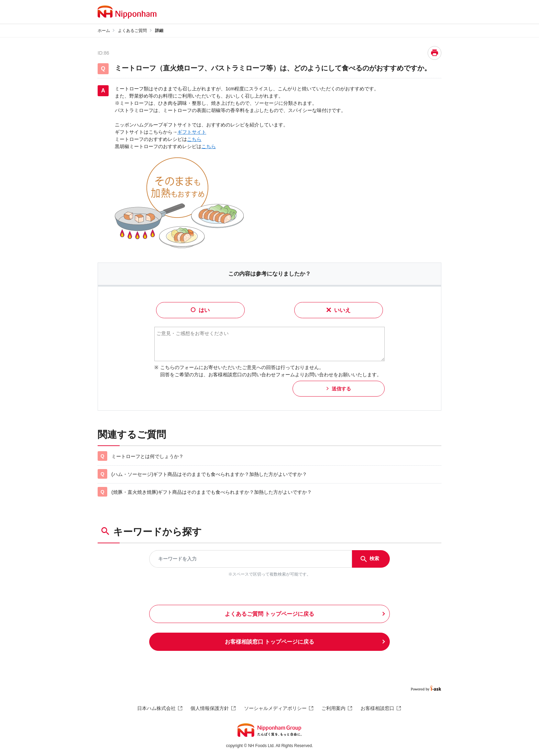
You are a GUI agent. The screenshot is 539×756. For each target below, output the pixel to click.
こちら (194, 139)
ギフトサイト (192, 132)
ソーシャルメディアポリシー (275, 708)
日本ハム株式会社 (156, 708)
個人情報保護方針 (210, 708)
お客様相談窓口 (377, 708)
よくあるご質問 (132, 31)
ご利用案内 (333, 708)
